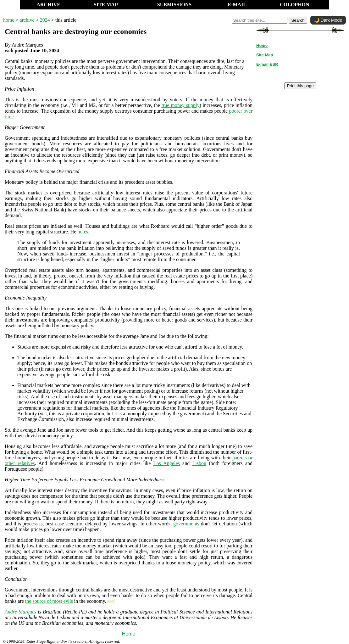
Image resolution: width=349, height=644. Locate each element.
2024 (45, 20)
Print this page (300, 86)
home (9, 20)
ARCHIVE (48, 5)
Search (298, 20)
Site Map (265, 55)
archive (27, 20)
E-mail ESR (267, 64)
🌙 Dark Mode (328, 20)
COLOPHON (294, 5)
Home (129, 634)
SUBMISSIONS (174, 5)
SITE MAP (106, 5)
